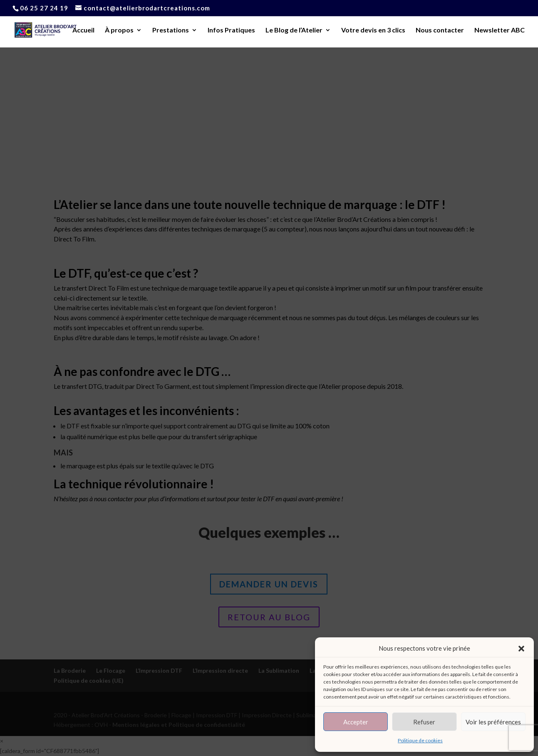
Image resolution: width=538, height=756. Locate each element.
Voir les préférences (493, 722)
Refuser (424, 722)
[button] (521, 649)
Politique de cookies (420, 740)
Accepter (356, 722)
